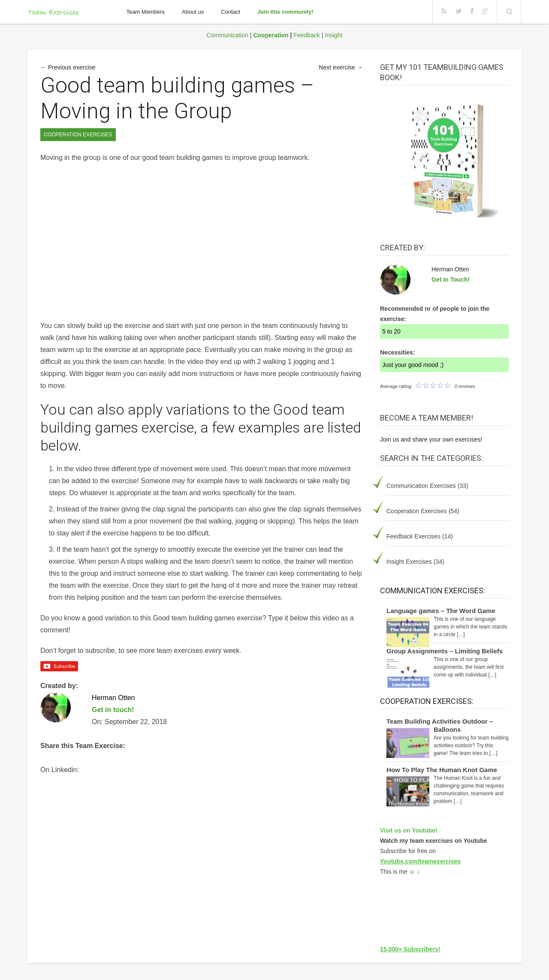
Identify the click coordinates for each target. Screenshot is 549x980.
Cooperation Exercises (417, 511)
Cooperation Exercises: (427, 701)
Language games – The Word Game (441, 611)
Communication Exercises (421, 486)
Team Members (145, 12)
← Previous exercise (68, 67)
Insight (333, 35)
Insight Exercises (409, 562)
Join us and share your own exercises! (431, 439)
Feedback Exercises (413, 536)
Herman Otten (450, 269)
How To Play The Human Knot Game (442, 770)
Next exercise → (341, 67)
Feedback (306, 35)
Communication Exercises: (433, 591)
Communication (228, 35)
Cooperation (271, 35)
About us (193, 12)
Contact (231, 12)
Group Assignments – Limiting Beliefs (445, 651)
